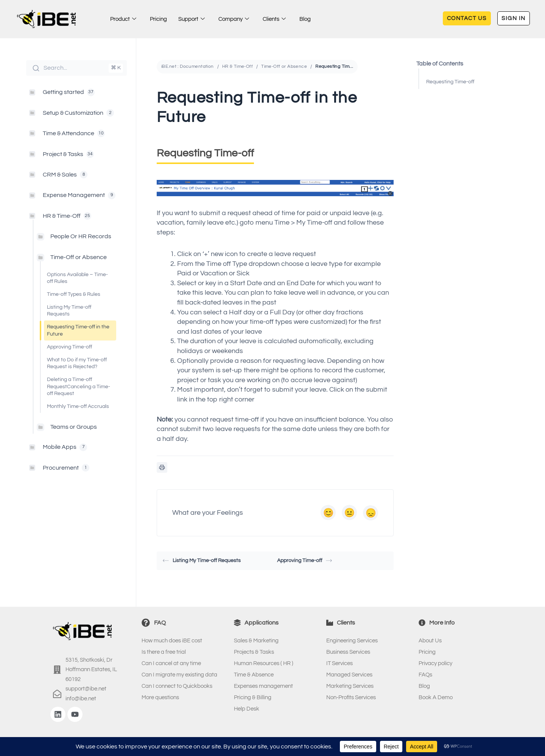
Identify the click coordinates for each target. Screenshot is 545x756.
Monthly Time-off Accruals (78, 406)
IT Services (339, 663)
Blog (305, 19)
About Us (430, 641)
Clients (274, 19)
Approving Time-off (69, 347)
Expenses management (263, 686)
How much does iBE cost (172, 641)
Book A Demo (436, 697)
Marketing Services (350, 686)
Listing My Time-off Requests (69, 311)
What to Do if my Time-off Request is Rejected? (77, 363)
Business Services (348, 652)
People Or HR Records (81, 236)
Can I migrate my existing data (179, 675)
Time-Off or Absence (79, 257)
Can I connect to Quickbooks (177, 686)
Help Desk (247, 709)
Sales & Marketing (256, 641)
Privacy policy (435, 663)
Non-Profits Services (351, 697)
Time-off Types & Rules (74, 294)
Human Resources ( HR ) (264, 663)
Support (192, 19)
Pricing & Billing (253, 697)
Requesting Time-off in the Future (78, 330)
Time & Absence (254, 675)
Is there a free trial (164, 652)
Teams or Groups (74, 427)
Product (123, 19)
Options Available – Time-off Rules (77, 278)
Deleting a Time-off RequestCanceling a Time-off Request (79, 386)
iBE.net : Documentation (188, 66)
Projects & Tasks (254, 652)
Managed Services (349, 675)
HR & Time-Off (237, 66)
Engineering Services (352, 641)
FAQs (425, 675)
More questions (160, 697)
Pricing (158, 19)
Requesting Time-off (450, 82)
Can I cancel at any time (171, 663)
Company (234, 19)
